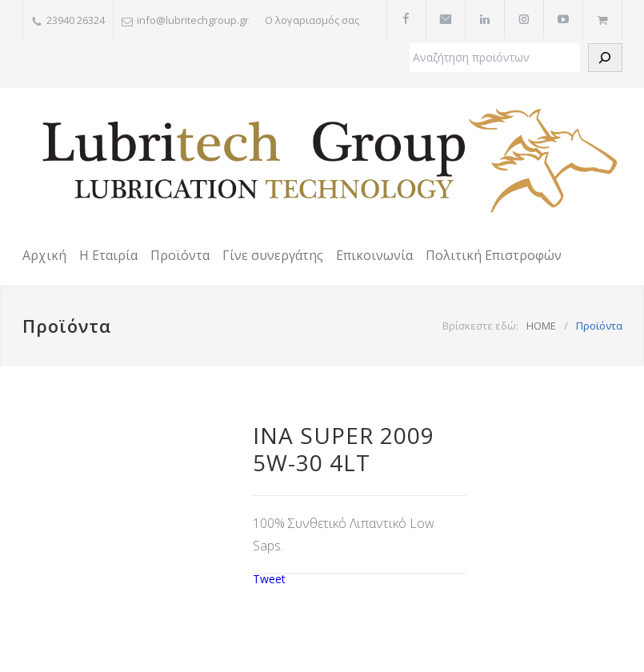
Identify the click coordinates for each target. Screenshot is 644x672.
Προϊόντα (180, 255)
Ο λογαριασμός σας (312, 20)
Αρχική (44, 255)
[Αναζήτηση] (605, 58)
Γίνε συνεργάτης (273, 255)
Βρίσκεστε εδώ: (480, 326)
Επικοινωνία (374, 255)
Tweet (269, 579)
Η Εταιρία (108, 255)
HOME (541, 326)
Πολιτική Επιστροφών (494, 255)
